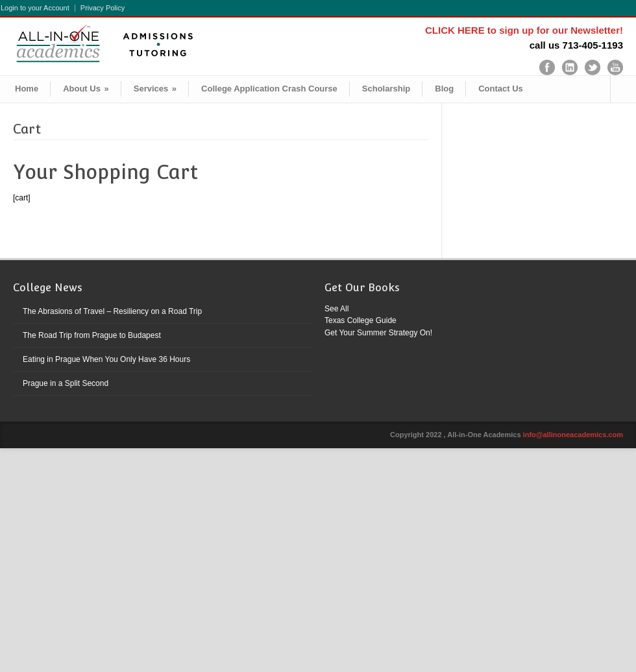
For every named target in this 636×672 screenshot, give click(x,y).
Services (155, 89)
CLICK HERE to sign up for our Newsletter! (524, 30)
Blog (444, 89)
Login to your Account (35, 8)
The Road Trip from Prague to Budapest (92, 335)
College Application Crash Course (269, 89)
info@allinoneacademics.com (573, 435)
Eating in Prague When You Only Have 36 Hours (106, 359)
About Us (86, 89)
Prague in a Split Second (66, 383)
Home (27, 89)
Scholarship (386, 89)
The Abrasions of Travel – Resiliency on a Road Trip (112, 311)
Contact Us (501, 89)
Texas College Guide (361, 320)
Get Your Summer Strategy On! (378, 333)
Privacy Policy (103, 8)
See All (336, 309)
